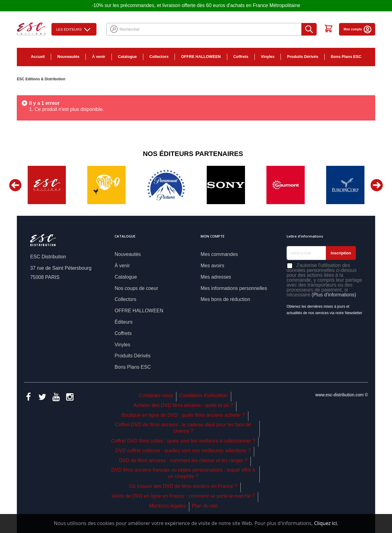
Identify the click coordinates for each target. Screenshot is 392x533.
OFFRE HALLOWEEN (201, 57)
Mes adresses (216, 277)
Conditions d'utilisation (204, 396)
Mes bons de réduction (225, 299)
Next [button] (377, 185)
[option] (47, 185)
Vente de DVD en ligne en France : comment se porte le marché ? (183, 496)
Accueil (38, 57)
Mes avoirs (212, 266)
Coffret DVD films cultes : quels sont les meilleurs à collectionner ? (183, 441)
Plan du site (205, 506)
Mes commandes (219, 254)
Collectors (159, 57)
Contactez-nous (156, 396)
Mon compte (358, 29)
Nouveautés (68, 57)
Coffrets (241, 57)
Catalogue (127, 57)
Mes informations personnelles (234, 288)
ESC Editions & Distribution (41, 79)
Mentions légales (168, 506)
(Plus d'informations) (334, 295)
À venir (98, 57)
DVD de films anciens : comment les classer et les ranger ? (183, 461)
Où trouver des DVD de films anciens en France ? (183, 486)
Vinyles (268, 57)
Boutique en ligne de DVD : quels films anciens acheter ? (183, 415)
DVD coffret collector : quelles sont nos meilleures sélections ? (183, 451)
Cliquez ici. (326, 523)
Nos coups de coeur (136, 288)
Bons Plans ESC (346, 57)
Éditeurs (124, 322)
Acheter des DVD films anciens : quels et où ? (183, 405)
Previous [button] (15, 185)
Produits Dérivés (303, 57)
